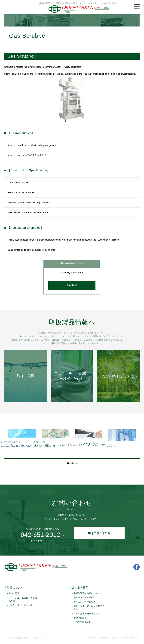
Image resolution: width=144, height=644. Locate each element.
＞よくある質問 (79, 588)
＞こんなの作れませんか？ (19, 605)
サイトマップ (40, 638)
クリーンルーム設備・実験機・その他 (72, 376)
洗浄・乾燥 (26, 376)
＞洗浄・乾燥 (13, 593)
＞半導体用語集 (79, 618)
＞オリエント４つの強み (83, 602)
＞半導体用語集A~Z (82, 622)
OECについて (108, 446)
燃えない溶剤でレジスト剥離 (50, 444)
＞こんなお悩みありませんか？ (87, 613)
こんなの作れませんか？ (118, 376)
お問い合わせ (99, 533)
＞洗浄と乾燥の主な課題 (84, 597)
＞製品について (14, 588)
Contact (72, 285)
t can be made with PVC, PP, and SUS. (28, 155)
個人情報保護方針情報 (15, 638)
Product (72, 463)
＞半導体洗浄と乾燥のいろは (86, 593)
